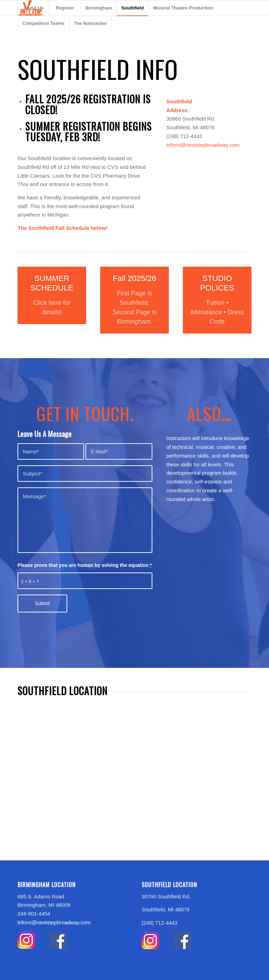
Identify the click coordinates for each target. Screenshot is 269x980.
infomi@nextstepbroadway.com (203, 145)
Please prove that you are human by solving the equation (85, 565)
